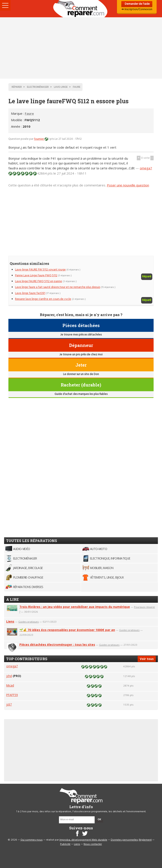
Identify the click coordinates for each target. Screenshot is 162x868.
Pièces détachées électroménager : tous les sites (57, 645)
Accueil (81, 9)
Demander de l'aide (137, 4)
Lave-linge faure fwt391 (30, 293)
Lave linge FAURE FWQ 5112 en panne (39, 281)
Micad (10, 685)
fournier (39, 139)
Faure (29, 113)
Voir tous (147, 659)
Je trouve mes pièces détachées (81, 335)
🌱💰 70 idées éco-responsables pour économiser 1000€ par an (67, 630)
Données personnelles (124, 840)
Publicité (65, 844)
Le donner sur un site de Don (81, 374)
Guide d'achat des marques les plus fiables (81, 394)
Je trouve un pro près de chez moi (81, 355)
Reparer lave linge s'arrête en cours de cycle (43, 299)
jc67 (9, 704)
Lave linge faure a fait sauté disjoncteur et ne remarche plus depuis (58, 287)
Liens (10, 621)
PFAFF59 (12, 695)
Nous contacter (93, 844)
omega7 (146, 168)
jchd (9, 676)
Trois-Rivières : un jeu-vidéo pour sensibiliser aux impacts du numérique (75, 607)
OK (99, 820)
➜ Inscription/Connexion (137, 9)
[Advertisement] (81, 48)
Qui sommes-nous (32, 840)
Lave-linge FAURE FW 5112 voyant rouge (40, 270)
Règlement (145, 840)
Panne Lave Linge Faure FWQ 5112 (36, 276)
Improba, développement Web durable (83, 840)
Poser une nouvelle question (128, 185)
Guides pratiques (29, 622)
